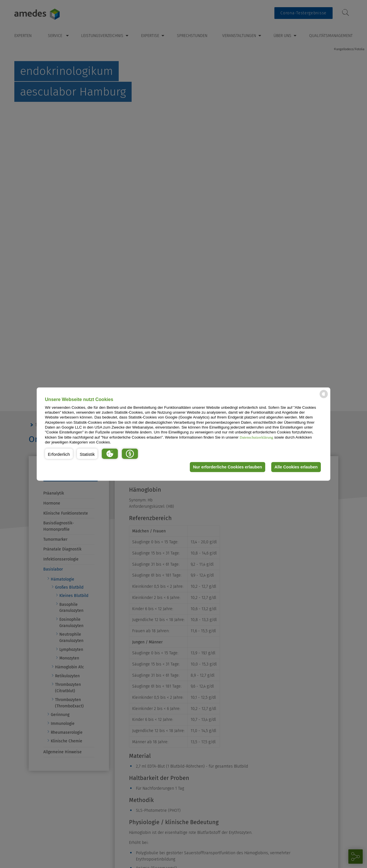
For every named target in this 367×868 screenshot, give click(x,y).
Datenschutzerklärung (256, 437)
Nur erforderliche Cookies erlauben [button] (228, 467)
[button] (59, 454)
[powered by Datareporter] (324, 398)
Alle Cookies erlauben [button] (296, 467)
